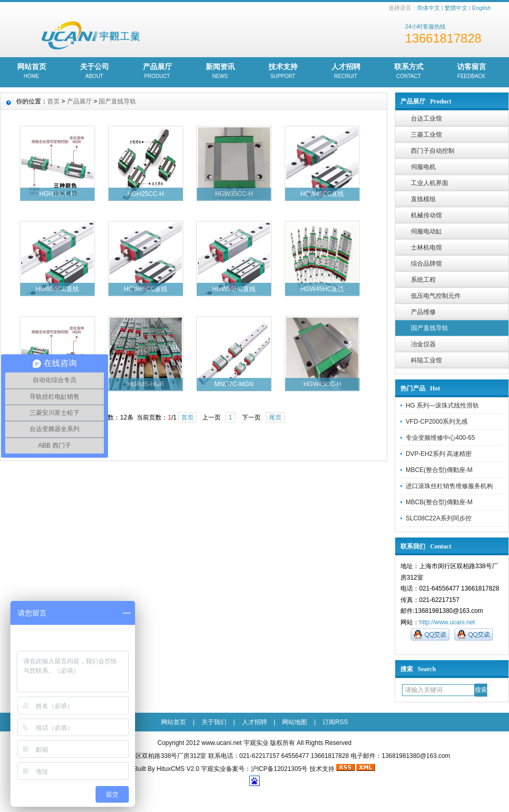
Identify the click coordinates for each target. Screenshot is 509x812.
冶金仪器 (423, 344)
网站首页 (31, 72)
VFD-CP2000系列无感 (437, 422)
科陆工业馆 (426, 360)
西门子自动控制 (433, 151)
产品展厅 (157, 72)
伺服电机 (423, 167)
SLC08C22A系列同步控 (439, 518)
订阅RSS (335, 722)
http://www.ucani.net (447, 622)
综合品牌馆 (426, 264)
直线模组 (423, 199)
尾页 (275, 417)
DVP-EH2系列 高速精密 (439, 454)
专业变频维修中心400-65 (440, 438)
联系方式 (408, 72)
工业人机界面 (430, 183)
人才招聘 (346, 72)
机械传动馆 (426, 215)
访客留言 (471, 72)
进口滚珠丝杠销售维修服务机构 (449, 486)
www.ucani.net (222, 743)
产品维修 (423, 312)
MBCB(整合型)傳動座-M (439, 502)
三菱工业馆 (426, 135)
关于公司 (94, 72)
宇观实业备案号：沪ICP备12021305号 (254, 769)
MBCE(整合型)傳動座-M (439, 470)
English (481, 8)
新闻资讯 (220, 72)
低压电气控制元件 (436, 296)
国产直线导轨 (430, 328)
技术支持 (283, 72)
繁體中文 (456, 8)
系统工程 (423, 280)
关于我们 (214, 722)
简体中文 (428, 8)
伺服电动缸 (426, 231)
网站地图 (294, 722)
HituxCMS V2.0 (178, 769)
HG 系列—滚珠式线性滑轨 (442, 405)
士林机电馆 (426, 247)
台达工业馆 (426, 119)
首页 (53, 101)
